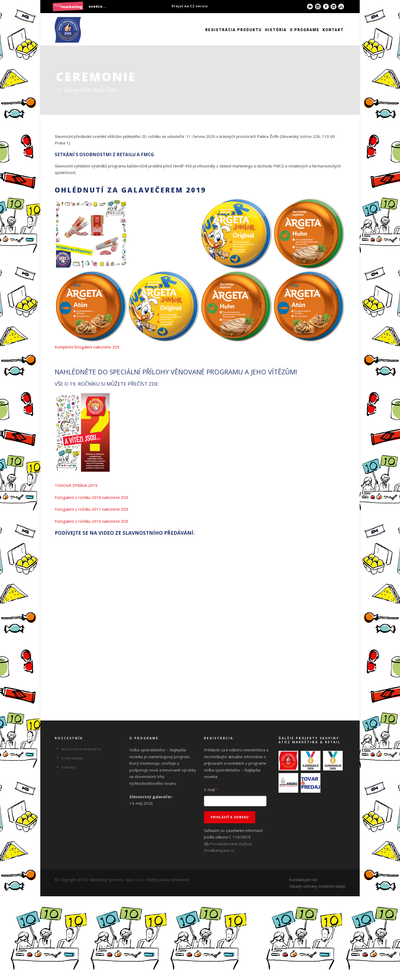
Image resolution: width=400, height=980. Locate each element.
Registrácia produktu (234, 30)
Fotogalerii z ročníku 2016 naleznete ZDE (92, 521)
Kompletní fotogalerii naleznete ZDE (87, 347)
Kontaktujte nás (303, 880)
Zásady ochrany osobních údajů (317, 886)
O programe (305, 30)
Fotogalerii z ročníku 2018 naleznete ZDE (92, 497)
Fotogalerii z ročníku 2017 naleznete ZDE (92, 509)
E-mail (211, 790)
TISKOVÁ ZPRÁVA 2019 (76, 485)
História (276, 30)
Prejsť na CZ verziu (190, 6)
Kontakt (333, 30)
